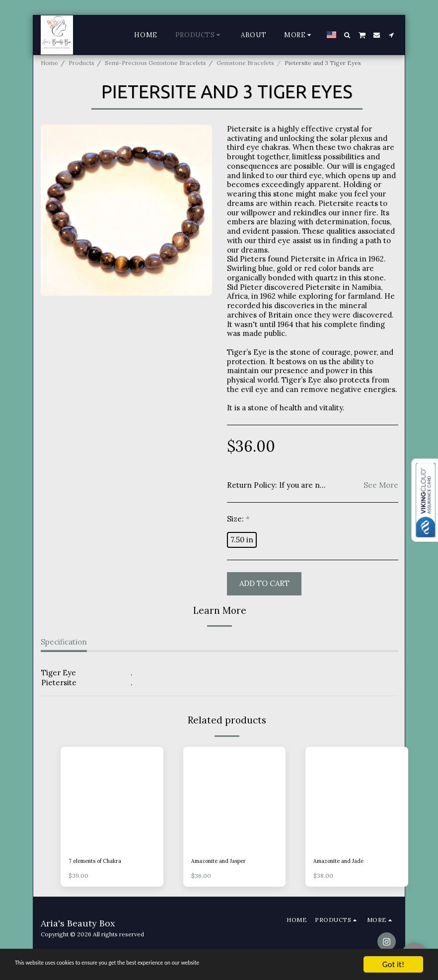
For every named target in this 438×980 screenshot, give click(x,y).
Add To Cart (264, 583)
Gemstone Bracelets (245, 63)
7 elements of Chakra (98, 862)
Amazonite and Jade (342, 862)
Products (81, 63)
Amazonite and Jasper (222, 862)
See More (381, 485)
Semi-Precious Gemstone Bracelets (155, 63)
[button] (347, 35)
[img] (112, 798)
